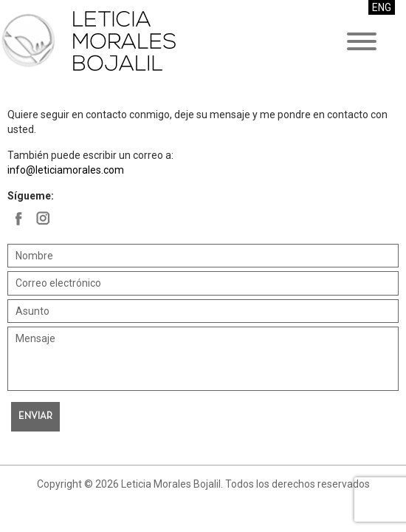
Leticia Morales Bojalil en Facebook (18, 218)
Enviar (35, 417)
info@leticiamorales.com (66, 170)
